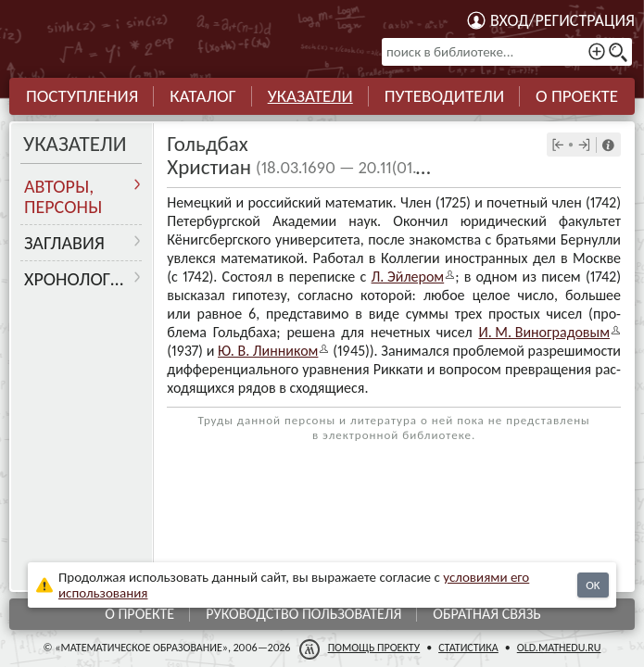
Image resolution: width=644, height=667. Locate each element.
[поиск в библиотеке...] (507, 52)
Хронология (78, 279)
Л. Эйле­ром (408, 277)
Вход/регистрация (562, 20)
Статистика (468, 648)
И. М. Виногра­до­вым (544, 332)
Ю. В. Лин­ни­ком (268, 351)
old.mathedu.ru (559, 648)
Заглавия (64, 243)
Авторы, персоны (63, 196)
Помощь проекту (374, 648)
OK (593, 585)
